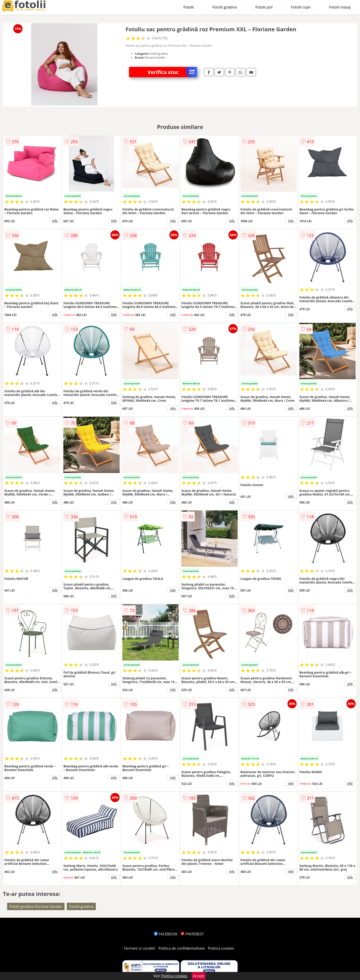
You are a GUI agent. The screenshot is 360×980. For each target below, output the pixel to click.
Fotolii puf (264, 7)
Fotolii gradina (225, 7)
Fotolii (189, 7)
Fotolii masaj (340, 7)
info (55, 221)
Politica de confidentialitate (182, 948)
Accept (199, 976)
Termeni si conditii (139, 948)
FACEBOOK (166, 934)
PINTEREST (192, 934)
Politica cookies (221, 948)
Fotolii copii (301, 7)
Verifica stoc (172, 72)
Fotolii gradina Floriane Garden (36, 906)
